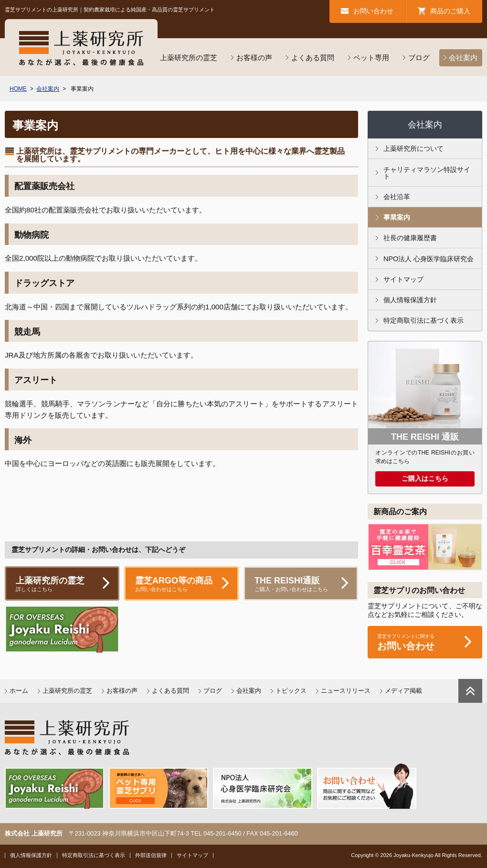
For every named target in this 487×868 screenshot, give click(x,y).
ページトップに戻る (470, 691)
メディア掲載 (403, 691)
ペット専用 (371, 58)
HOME (18, 89)
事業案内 (397, 217)
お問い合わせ (373, 11)
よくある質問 (313, 58)
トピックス (291, 691)
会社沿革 (397, 197)
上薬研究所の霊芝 (189, 58)
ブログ (419, 58)
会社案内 (463, 58)
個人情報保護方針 (410, 300)
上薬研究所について (413, 148)
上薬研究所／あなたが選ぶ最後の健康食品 (81, 48)
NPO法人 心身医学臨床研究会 (429, 259)
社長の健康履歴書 (410, 238)
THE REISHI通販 (301, 585)
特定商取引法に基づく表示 (423, 320)
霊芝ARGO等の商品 (181, 585)
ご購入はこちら (425, 479)
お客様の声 (254, 58)
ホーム (19, 691)
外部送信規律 (151, 855)
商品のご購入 (450, 11)
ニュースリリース (346, 691)
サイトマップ (403, 279)
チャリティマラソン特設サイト (427, 173)
